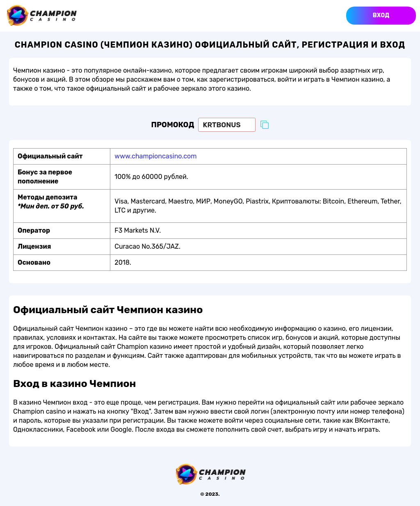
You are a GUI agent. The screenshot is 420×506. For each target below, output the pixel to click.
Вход (381, 15)
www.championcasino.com (155, 156)
